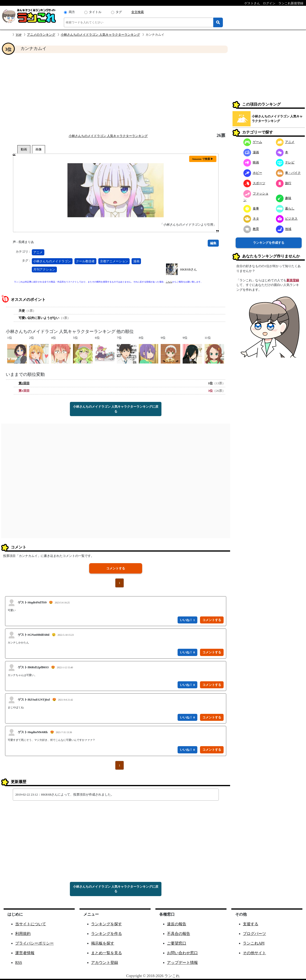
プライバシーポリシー (34, 943)
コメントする (116, 568)
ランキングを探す (106, 924)
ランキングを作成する (269, 243)
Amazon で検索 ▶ (203, 159)
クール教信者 (85, 261)
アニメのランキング (41, 35)
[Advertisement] (116, 93)
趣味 (284, 198)
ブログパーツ (254, 934)
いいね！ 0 (187, 652)
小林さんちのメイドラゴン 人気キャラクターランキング (100, 35)
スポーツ (254, 183)
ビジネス (287, 219)
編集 (213, 243)
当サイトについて (31, 924)
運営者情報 (25, 953)
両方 (72, 12)
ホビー (253, 173)
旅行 (284, 183)
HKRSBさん (189, 269)
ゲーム (253, 142)
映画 (251, 162)
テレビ (285, 162)
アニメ (38, 252)
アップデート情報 (182, 963)
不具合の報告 (179, 934)
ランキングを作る (106, 934)
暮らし (285, 208)
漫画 (136, 261)
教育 (251, 229)
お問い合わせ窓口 (182, 953)
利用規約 (23, 934)
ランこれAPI (254, 943)
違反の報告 (177, 924)
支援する (251, 924)
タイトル (95, 12)
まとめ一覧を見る (106, 953)
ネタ (251, 219)
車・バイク (288, 173)
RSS (19, 963)
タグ (119, 12)
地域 (284, 229)
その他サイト (254, 953)
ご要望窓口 (177, 943)
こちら (169, 282)
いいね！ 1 (187, 620)
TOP (19, 35)
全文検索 (138, 12)
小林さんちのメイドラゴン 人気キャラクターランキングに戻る (116, 409)
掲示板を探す (103, 943)
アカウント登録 (105, 963)
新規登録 (293, 280)
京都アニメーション (114, 261)
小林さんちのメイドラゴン (52, 261)
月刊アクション (44, 269)
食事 (251, 208)
